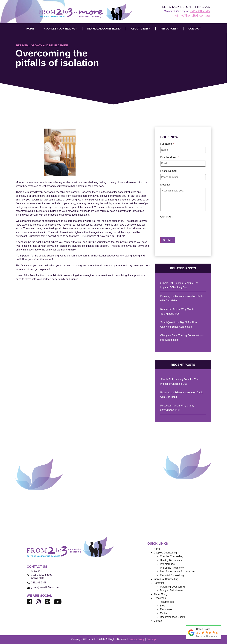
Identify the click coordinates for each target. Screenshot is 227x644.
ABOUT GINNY (141, 29)
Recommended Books (172, 617)
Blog (163, 606)
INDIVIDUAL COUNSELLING (104, 29)
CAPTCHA (166, 217)
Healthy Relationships (172, 560)
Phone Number (170, 170)
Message (165, 184)
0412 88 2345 (200, 11)
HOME (30, 29)
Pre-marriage (167, 564)
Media (163, 613)
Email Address (170, 157)
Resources (169, 29)
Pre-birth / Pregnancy (172, 568)
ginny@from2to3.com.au (192, 15)
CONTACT (194, 29)
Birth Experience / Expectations (178, 572)
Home (157, 549)
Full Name (167, 144)
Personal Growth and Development (42, 46)
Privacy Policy (137, 639)
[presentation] (184, 227)
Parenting (159, 583)
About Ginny (161, 594)
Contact (158, 621)
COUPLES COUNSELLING (61, 29)
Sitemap (151, 639)
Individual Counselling (166, 579)
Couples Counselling (172, 557)
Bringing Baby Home (172, 591)
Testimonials (167, 602)
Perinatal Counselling (172, 575)
